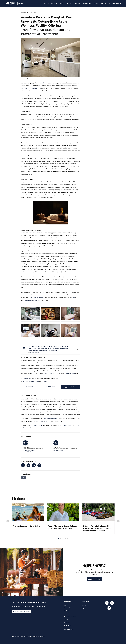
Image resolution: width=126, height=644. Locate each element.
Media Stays (77, 3)
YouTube (44, 381)
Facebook (25, 381)
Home (66, 605)
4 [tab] (65, 539)
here (74, 298)
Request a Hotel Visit (70, 617)
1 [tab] (59, 539)
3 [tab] (63, 539)
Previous (8, 522)
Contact (96, 3)
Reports (53, 3)
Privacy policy (42, 636)
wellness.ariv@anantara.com (37, 298)
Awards (61, 3)
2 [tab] (61, 539)
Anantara (24, 478)
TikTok (37, 381)
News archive (68, 608)
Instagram (31, 381)
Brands (45, 3)
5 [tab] (67, 539)
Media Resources (87, 3)
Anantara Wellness (41, 83)
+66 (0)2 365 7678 (28, 452)
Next (118, 522)
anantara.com (27, 379)
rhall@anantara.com (58, 450)
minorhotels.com (116, 3)
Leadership (69, 3)
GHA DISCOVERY (70, 374)
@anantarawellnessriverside (33, 300)
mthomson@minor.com (29, 450)
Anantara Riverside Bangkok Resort (31, 89)
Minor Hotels (48, 374)
